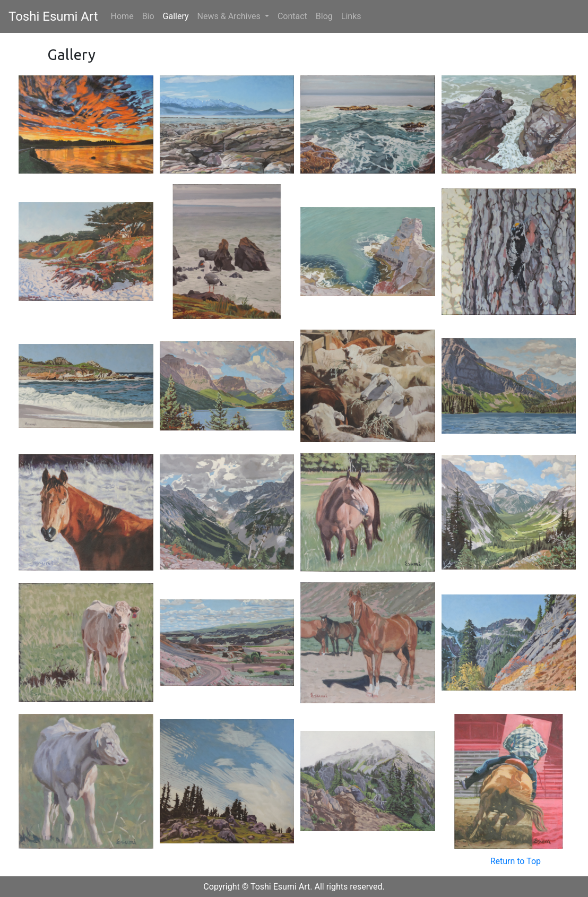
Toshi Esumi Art (53, 16)
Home (124, 15)
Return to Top (516, 861)
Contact (292, 16)
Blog (324, 16)
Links (351, 16)
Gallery (176, 16)
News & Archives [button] (230, 16)
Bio (148, 16)
